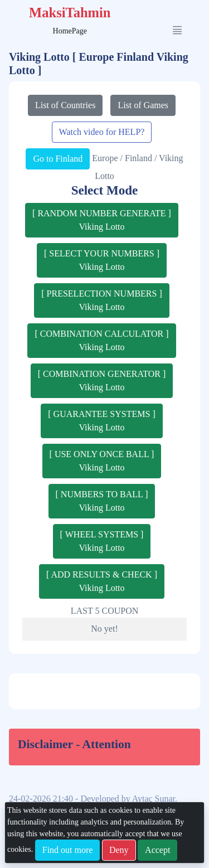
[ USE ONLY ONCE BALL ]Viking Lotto (102, 461)
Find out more (68, 850)
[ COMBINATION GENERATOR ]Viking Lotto (102, 380)
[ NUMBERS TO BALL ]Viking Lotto (102, 501)
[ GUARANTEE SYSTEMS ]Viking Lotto (101, 421)
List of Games (143, 105)
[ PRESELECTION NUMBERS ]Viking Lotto (101, 300)
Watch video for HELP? (102, 132)
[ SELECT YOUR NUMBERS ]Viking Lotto (102, 260)
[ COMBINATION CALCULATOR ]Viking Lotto (101, 340)
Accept (157, 850)
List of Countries (65, 105)
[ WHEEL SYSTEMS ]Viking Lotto (102, 541)
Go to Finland (58, 159)
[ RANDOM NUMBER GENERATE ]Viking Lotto (102, 220)
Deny (119, 850)
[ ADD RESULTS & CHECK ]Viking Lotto (102, 581)
